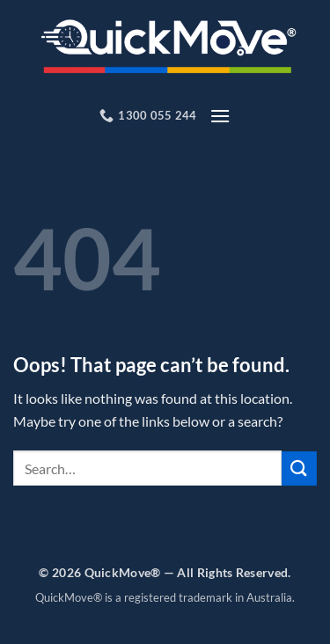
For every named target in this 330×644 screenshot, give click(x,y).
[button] (220, 116)
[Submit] (299, 468)
